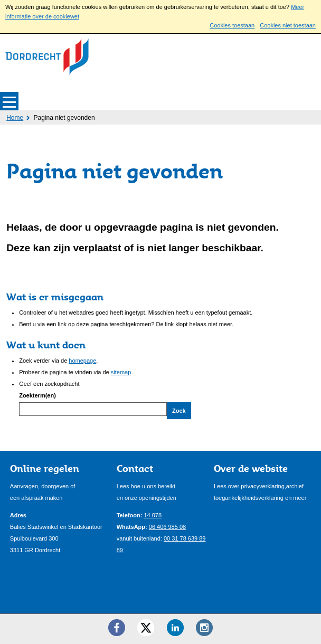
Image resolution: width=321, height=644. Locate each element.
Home (15, 118)
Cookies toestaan (232, 25)
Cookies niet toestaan (288, 25)
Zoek (179, 411)
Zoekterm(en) (37, 395)
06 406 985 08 (167, 527)
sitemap (121, 372)
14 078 (153, 515)
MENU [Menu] (9, 101)
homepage (82, 361)
